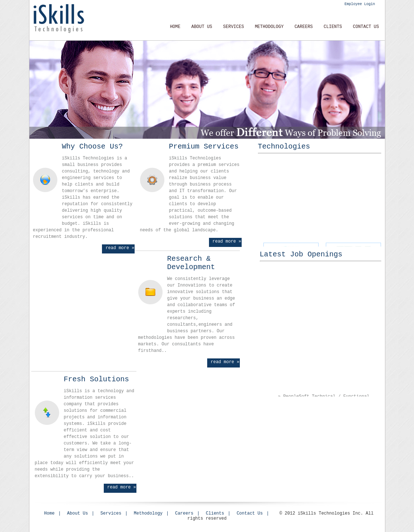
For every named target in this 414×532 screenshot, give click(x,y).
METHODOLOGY (269, 27)
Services (234, 27)
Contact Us (366, 27)
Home (175, 27)
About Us (202, 27)
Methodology (148, 513)
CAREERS (304, 27)
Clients (333, 27)
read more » (120, 248)
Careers (184, 513)
